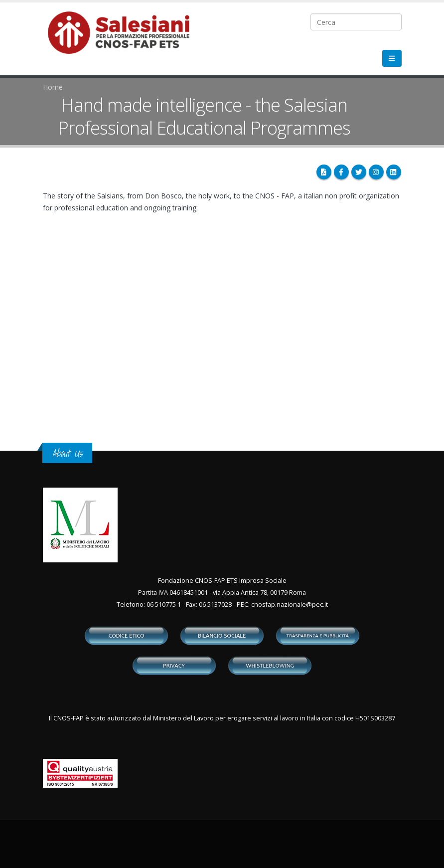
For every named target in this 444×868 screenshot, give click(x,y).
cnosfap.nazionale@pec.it (290, 605)
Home (53, 87)
